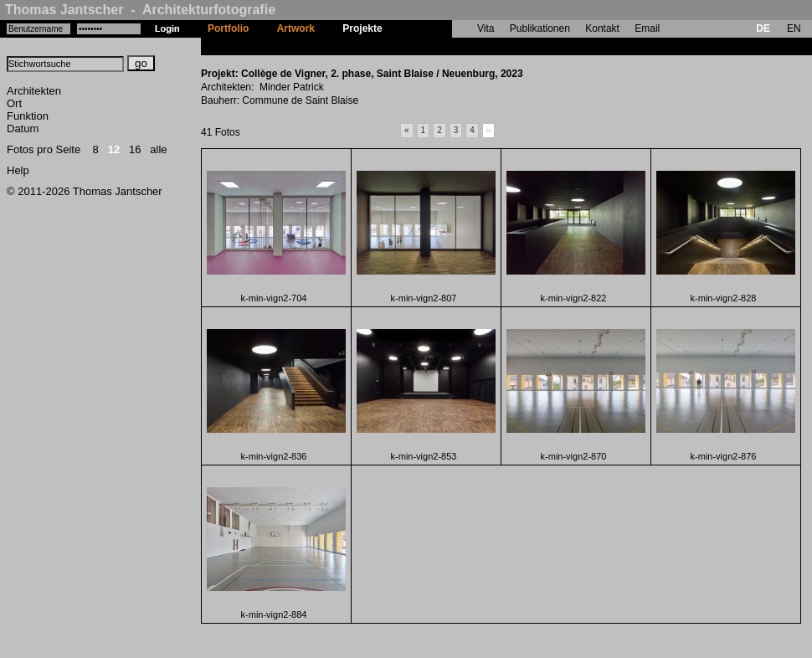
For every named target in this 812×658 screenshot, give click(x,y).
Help (18, 170)
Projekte (362, 28)
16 (135, 149)
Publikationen (540, 28)
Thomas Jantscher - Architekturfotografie (140, 10)
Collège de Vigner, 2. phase (461, 46)
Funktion (28, 116)
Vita (486, 28)
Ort (14, 103)
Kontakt (602, 28)
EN (794, 28)
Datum (23, 129)
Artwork (296, 28)
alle (158, 149)
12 (114, 149)
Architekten (34, 91)
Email (647, 28)
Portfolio (228, 28)
